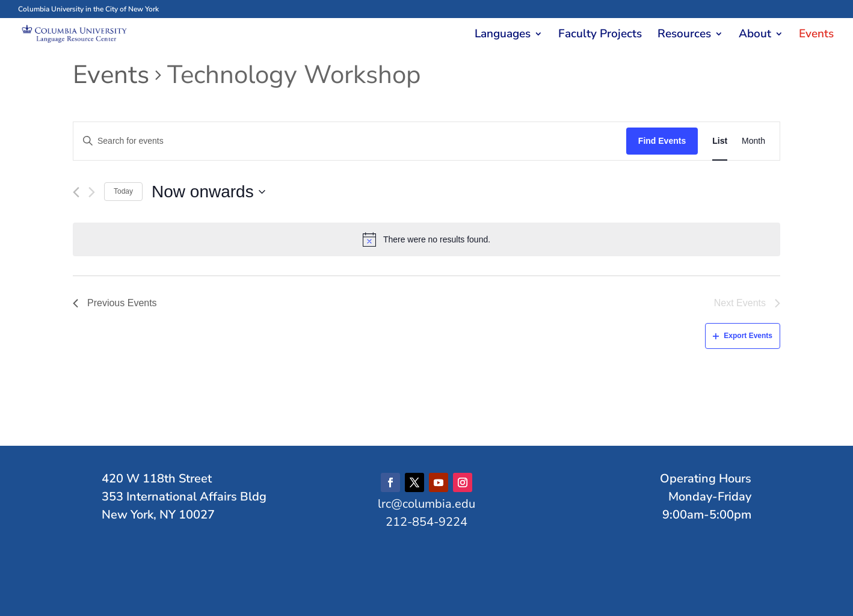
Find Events (662, 141)
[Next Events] (92, 192)
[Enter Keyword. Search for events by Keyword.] (350, 141)
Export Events (743, 336)
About (755, 35)
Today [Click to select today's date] (123, 191)
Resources (684, 35)
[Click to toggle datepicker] (208, 192)
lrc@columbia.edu (426, 504)
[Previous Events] (76, 192)
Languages (503, 35)
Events (816, 35)
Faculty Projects (600, 35)
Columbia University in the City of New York (88, 9)
